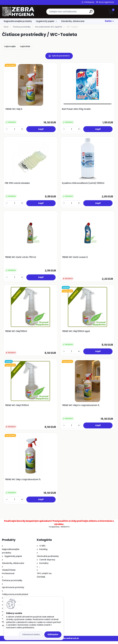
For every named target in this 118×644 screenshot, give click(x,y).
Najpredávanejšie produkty (18, 21)
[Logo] (18, 12)
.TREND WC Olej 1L (14, 109)
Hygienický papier (45, 21)
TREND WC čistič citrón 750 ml (21, 258)
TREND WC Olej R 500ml (17, 407)
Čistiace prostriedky (22, 27)
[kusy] (15, 129)
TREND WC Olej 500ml (16, 333)
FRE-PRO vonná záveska (18, 184)
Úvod (6, 27)
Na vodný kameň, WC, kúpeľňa (49, 27)
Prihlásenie (89, 2)
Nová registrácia (106, 2)
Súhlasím (53, 634)
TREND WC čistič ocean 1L (75, 258)
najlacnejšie (10, 46)
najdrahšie (25, 46)
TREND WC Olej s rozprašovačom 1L (23, 482)
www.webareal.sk (70, 641)
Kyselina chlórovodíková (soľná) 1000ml (83, 184)
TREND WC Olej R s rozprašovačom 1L (81, 407)
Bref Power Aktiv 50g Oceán (76, 109)
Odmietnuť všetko (31, 635)
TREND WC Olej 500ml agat (76, 333)
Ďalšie (108, 21)
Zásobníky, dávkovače (73, 21)
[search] (91, 12)
